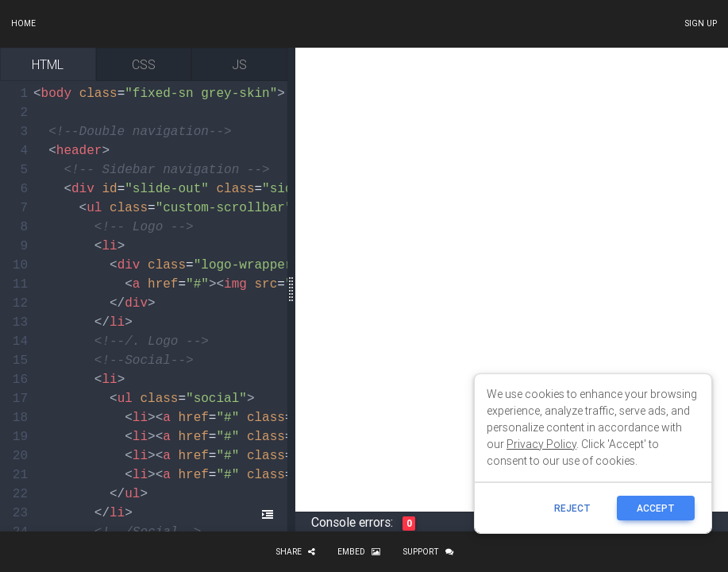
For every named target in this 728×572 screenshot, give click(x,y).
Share (295, 552)
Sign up (701, 23)
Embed (359, 552)
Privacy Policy (541, 444)
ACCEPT (656, 508)
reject (572, 508)
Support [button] (428, 552)
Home (23, 23)
